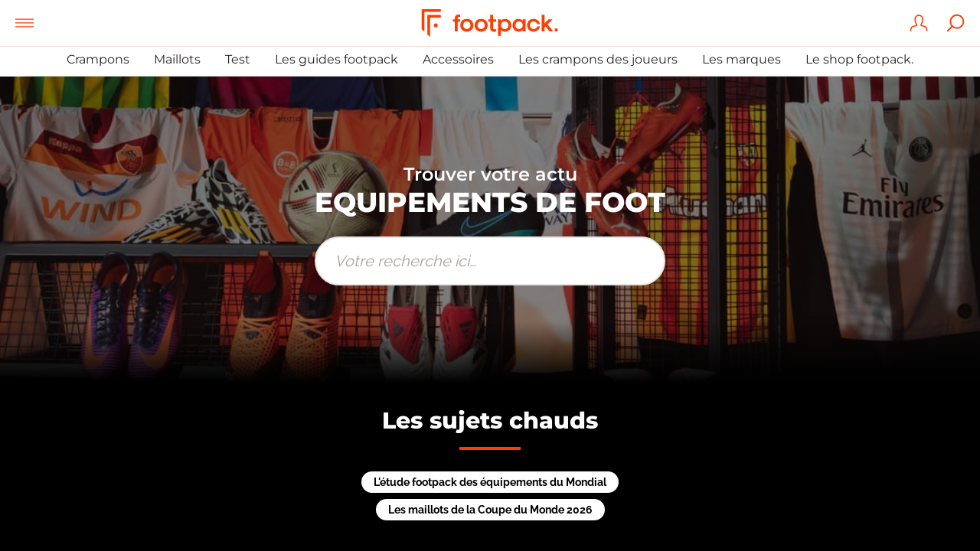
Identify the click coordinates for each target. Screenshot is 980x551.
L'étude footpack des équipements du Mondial (490, 482)
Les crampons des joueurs (598, 59)
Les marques (742, 59)
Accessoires (458, 59)
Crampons (98, 59)
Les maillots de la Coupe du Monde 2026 (490, 510)
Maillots (177, 59)
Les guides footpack (336, 59)
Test (238, 59)
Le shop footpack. (859, 59)
